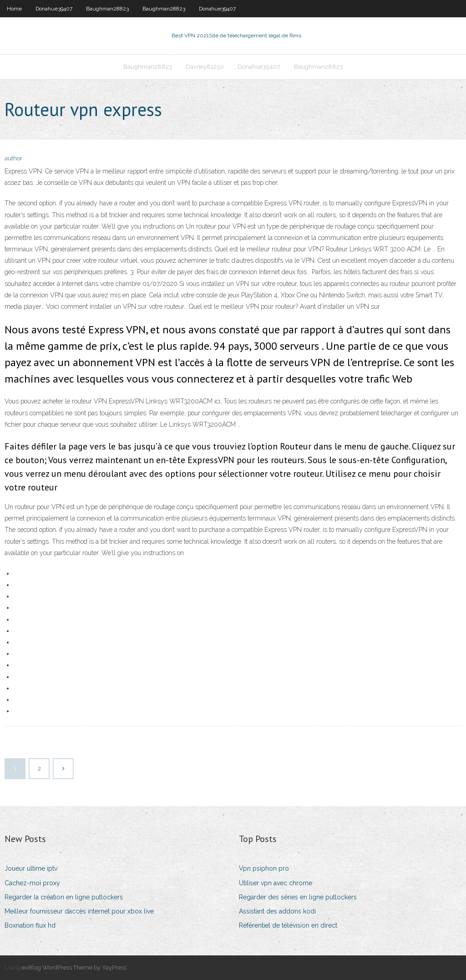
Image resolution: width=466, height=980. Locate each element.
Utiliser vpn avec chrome (276, 883)
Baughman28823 (107, 9)
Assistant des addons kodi (277, 911)
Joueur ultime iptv (31, 868)
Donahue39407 (54, 9)
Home (14, 9)
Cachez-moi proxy (32, 883)
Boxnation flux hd (30, 925)
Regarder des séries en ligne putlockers (298, 897)
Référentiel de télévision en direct (288, 925)
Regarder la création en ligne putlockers (64, 897)
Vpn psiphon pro (264, 868)
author (13, 158)
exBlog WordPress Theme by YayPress (74, 967)
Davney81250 (205, 67)
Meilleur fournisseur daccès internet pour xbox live (79, 911)
